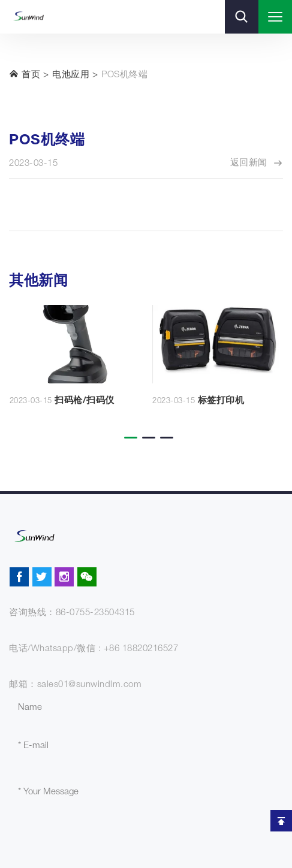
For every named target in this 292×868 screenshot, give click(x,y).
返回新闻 (257, 164)
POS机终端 (124, 75)
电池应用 (71, 75)
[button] (128, 430)
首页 (25, 74)
